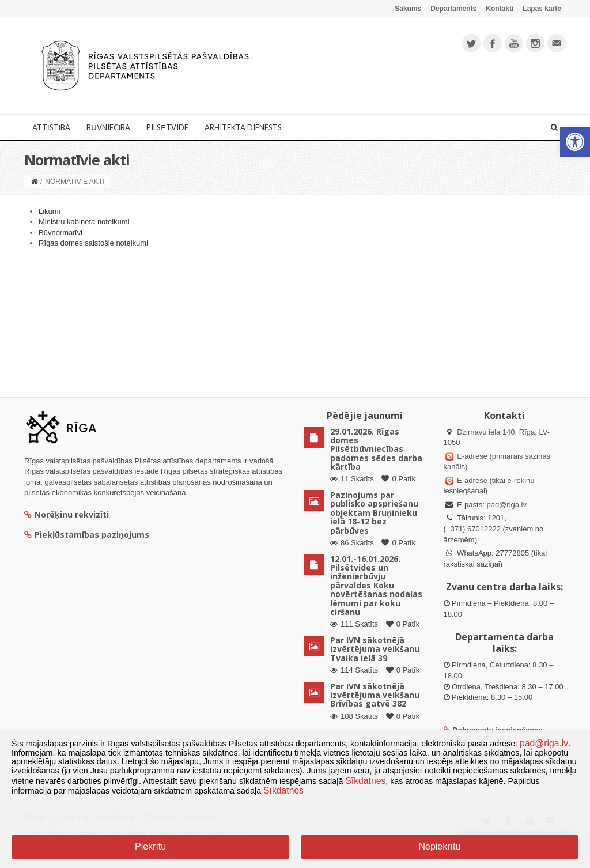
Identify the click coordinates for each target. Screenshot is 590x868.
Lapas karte (542, 9)
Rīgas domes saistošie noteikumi (93, 243)
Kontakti (500, 9)
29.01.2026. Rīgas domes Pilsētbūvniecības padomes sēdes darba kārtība (376, 449)
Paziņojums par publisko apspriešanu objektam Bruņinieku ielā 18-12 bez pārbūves (374, 513)
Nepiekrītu (439, 846)
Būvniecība (108, 127)
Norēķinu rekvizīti (67, 514)
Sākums (408, 9)
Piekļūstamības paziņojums (87, 535)
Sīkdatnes (365, 781)
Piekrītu (150, 846)
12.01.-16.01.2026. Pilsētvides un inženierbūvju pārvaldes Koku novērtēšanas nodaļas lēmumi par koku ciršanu (376, 585)
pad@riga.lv (506, 505)
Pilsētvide (167, 127)
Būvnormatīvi (60, 233)
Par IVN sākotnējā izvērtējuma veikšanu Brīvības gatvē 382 (375, 695)
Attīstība (51, 127)
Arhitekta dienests (243, 127)
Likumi (50, 211)
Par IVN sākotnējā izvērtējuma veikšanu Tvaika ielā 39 (375, 649)
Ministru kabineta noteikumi (84, 222)
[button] (575, 142)
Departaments (453, 9)
